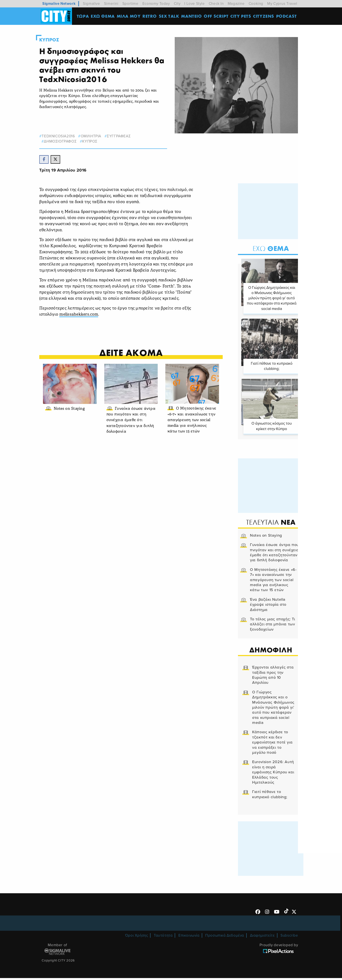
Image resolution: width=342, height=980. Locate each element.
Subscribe (289, 938)
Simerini (111, 4)
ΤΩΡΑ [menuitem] (84, 16)
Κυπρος (55, 40)
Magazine (236, 4)
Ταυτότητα (163, 938)
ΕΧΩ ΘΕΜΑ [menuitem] (104, 16)
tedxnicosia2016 (64, 136)
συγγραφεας (124, 136)
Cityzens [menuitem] (264, 16)
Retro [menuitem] (150, 16)
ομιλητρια (96, 136)
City (177, 4)
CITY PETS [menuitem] (242, 16)
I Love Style (194, 4)
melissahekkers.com (85, 316)
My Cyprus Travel (282, 4)
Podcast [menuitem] (287, 16)
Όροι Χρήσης (137, 938)
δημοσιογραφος (66, 141)
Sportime (130, 4)
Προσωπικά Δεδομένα (225, 938)
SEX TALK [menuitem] (170, 16)
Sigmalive (91, 4)
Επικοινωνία (189, 938)
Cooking (256, 4)
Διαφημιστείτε (262, 938)
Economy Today (156, 4)
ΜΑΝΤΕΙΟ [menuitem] (192, 16)
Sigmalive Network (59, 4)
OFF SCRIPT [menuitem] (217, 16)
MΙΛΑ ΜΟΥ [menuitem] (129, 16)
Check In (216, 4)
